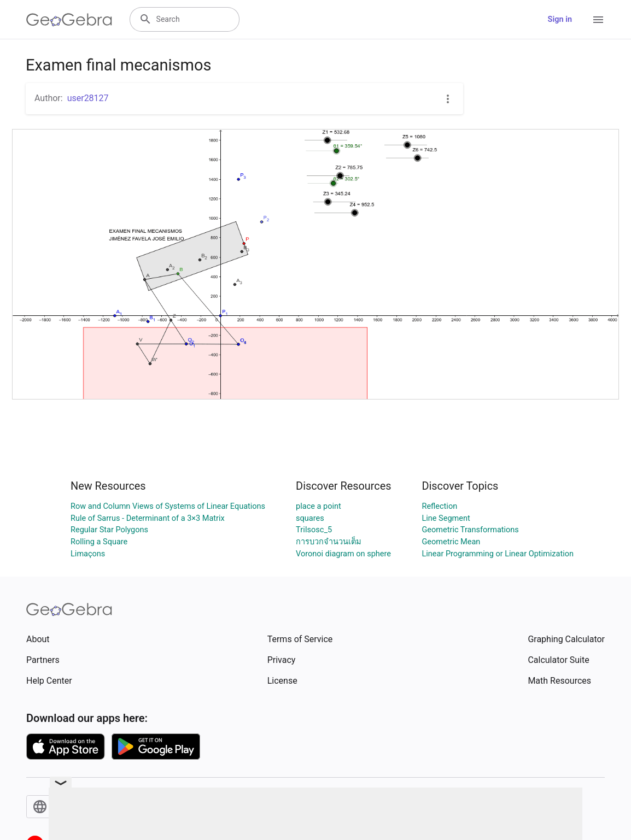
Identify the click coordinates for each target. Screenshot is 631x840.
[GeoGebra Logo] (69, 20)
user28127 (88, 98)
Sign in (560, 19)
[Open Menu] (598, 20)
